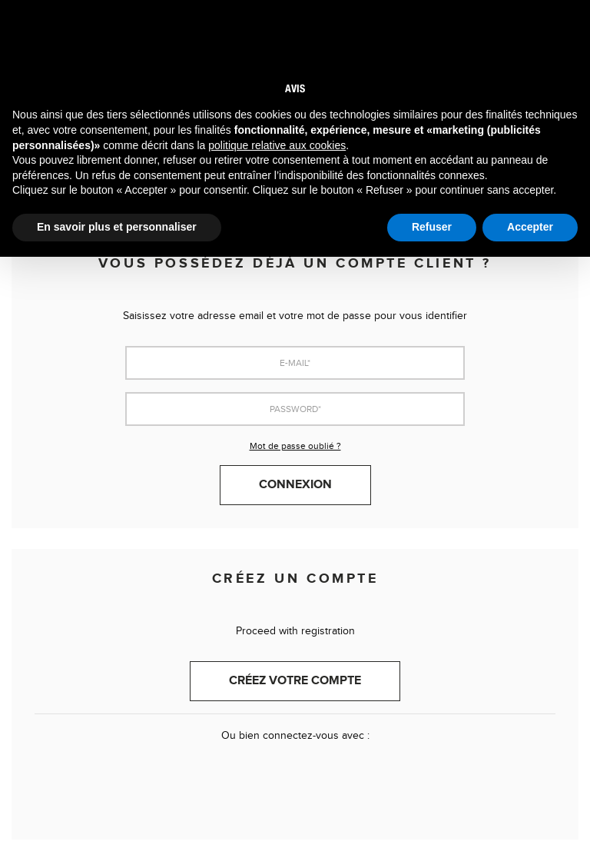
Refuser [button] (432, 227)
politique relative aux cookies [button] (277, 145)
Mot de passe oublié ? (295, 446)
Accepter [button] (530, 227)
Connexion (295, 485)
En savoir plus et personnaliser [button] (117, 227)
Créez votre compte (295, 681)
